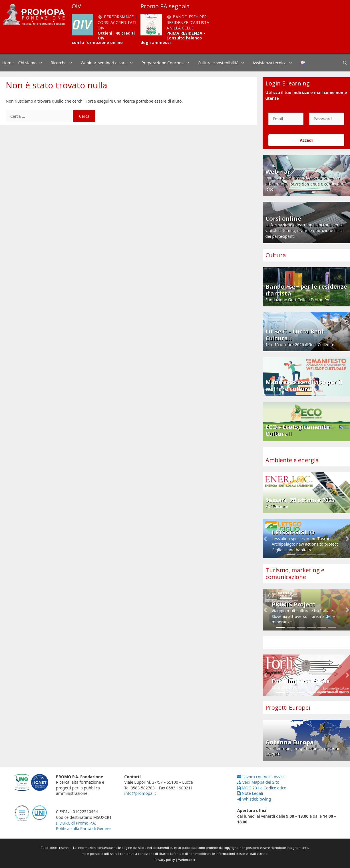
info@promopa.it (140, 793)
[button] (265, 539)
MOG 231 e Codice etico (262, 788)
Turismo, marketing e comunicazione (295, 573)
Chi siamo (33, 63)
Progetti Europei (288, 708)
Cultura (276, 255)
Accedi (306, 140)
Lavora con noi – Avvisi (261, 777)
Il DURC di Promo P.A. (76, 823)
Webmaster (187, 860)
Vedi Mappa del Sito (258, 782)
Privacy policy (165, 860)
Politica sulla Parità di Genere (83, 828)
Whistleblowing (254, 799)
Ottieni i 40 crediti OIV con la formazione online (103, 38)
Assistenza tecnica (275, 63)
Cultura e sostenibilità (224, 63)
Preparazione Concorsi (169, 63)
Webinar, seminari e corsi (110, 63)
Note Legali (250, 793)
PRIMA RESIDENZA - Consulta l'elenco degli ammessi (173, 38)
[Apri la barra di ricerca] (345, 63)
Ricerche (65, 63)
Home (8, 63)
